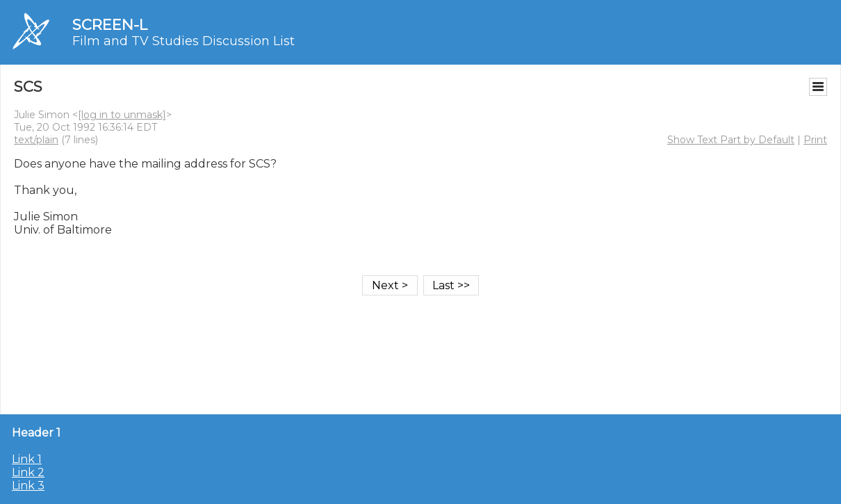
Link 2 (28, 472)
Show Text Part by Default (731, 140)
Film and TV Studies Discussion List (183, 41)
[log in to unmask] (122, 115)
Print (815, 140)
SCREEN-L (110, 25)
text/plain (36, 140)
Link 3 (28, 486)
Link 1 (27, 459)
